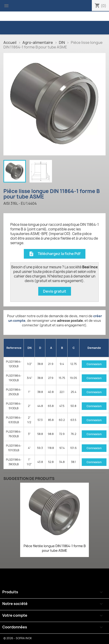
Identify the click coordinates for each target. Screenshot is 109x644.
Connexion (94, 364)
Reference (14, 348)
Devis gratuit (55, 291)
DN (30, 348)
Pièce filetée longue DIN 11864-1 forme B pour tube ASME (55, 548)
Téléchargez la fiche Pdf (55, 254)
